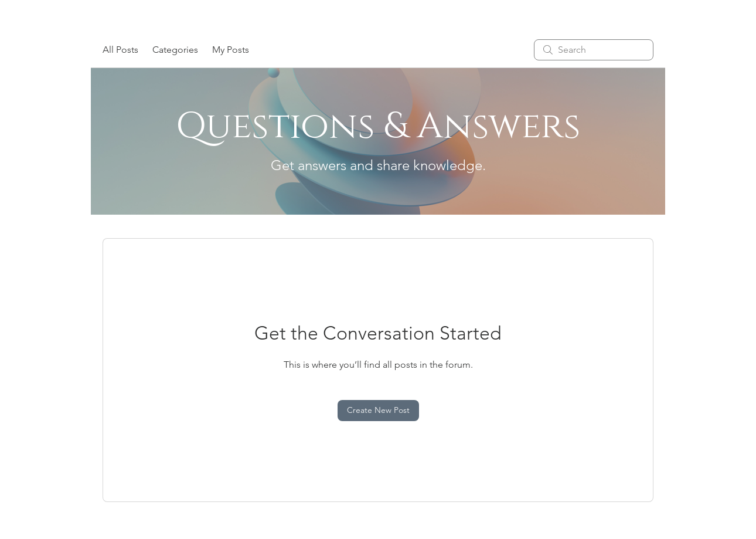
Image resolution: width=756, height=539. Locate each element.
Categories (175, 50)
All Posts (120, 50)
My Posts (231, 50)
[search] (594, 50)
